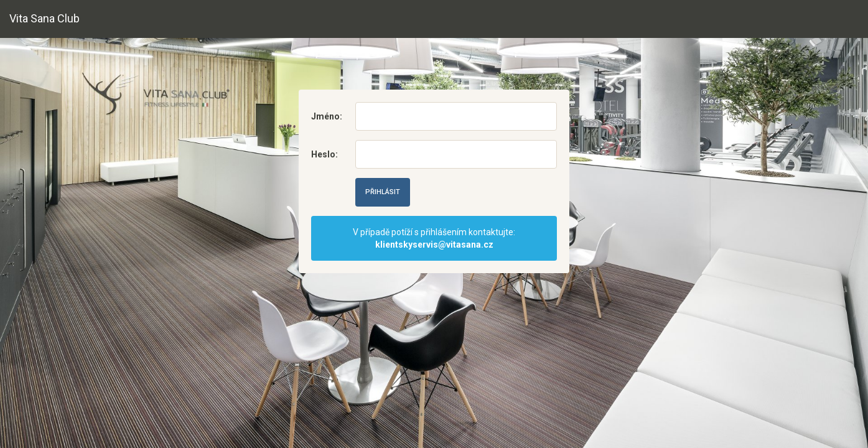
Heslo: (324, 154)
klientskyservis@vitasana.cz (434, 245)
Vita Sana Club (44, 18)
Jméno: (324, 116)
